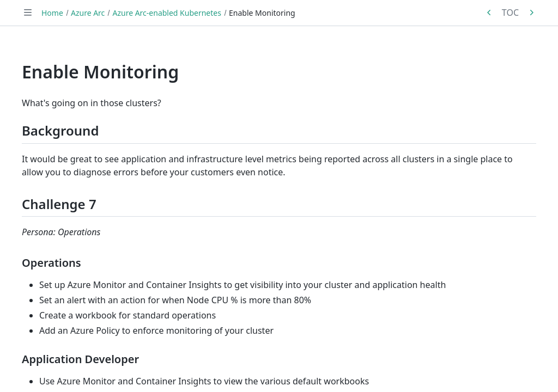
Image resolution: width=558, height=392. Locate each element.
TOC (510, 13)
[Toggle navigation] (28, 13)
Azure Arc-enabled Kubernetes (166, 13)
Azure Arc (88, 13)
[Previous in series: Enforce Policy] (489, 13)
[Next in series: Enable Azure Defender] (531, 13)
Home (52, 13)
